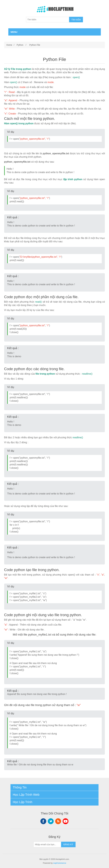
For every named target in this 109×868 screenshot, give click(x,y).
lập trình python (73, 179)
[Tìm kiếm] (48, 20)
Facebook (43, 821)
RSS (58, 821)
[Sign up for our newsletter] (47, 844)
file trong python (45, 374)
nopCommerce (60, 863)
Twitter (51, 821)
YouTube (66, 821)
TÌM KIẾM (76, 20)
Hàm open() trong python (19, 123)
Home (9, 45)
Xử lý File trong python (18, 69)
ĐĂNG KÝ (68, 844)
